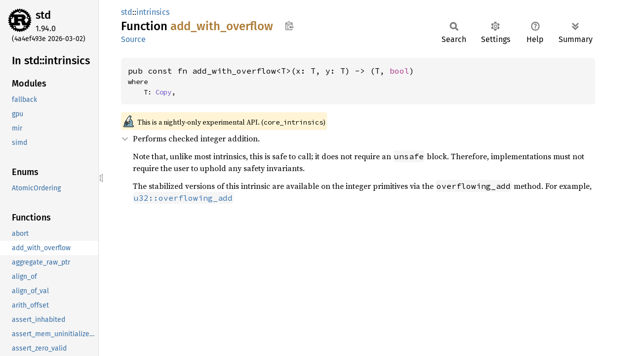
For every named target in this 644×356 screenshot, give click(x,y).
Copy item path (289, 26)
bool (400, 71)
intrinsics (153, 12)
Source (133, 39)
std (43, 15)
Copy (163, 92)
